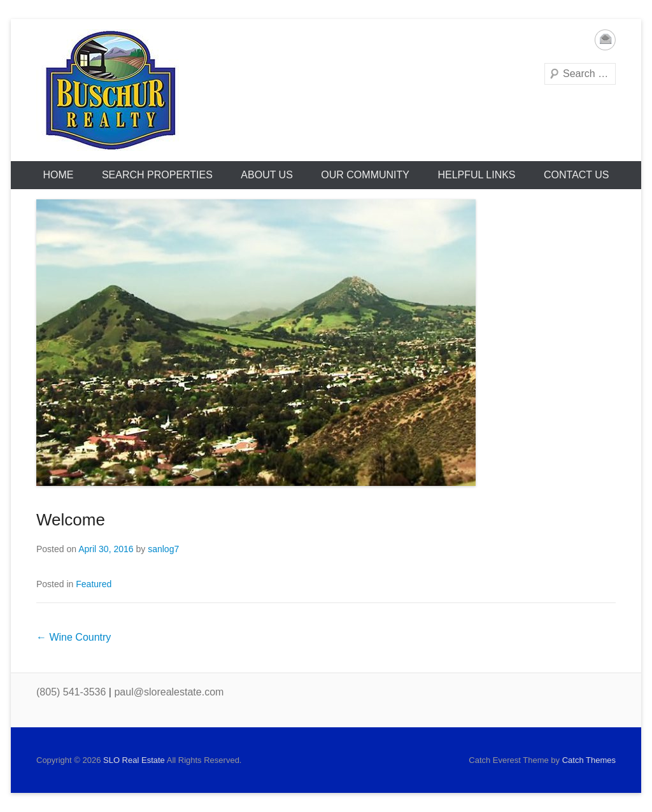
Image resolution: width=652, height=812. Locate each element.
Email (605, 40)
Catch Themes (589, 760)
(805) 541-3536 (71, 692)
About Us (267, 175)
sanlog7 (163, 549)
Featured (94, 584)
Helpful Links (476, 175)
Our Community (365, 175)
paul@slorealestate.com (169, 692)
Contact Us (577, 175)
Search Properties (157, 175)
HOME (58, 175)
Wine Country (74, 637)
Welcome (71, 520)
